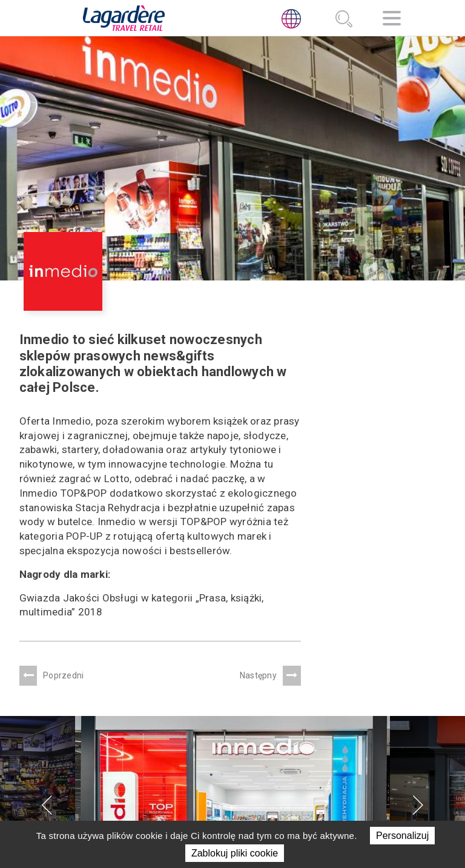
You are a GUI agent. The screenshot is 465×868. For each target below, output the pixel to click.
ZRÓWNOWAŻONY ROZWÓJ (236, 745)
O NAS (216, 709)
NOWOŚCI (222, 766)
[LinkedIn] (300, 728)
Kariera (221, 781)
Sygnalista (323, 810)
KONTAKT (222, 796)
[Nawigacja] (392, 20)
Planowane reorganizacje (359, 781)
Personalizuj (402, 836)
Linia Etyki (320, 796)
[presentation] (47, 576)
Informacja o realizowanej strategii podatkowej (361, 760)
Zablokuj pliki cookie (235, 853)
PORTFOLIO (226, 724)
